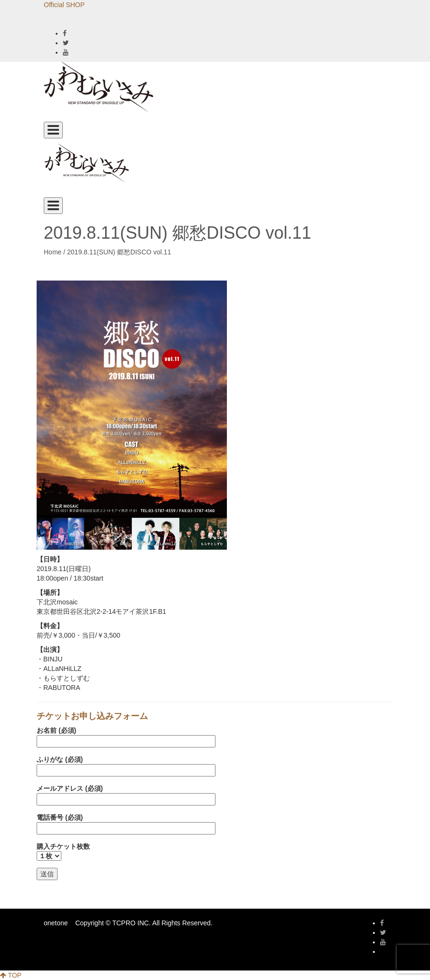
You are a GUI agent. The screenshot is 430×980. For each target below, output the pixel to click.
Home (53, 252)
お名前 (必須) (126, 736)
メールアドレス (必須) (126, 794)
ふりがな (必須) (126, 765)
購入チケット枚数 (63, 851)
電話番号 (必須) (126, 823)
